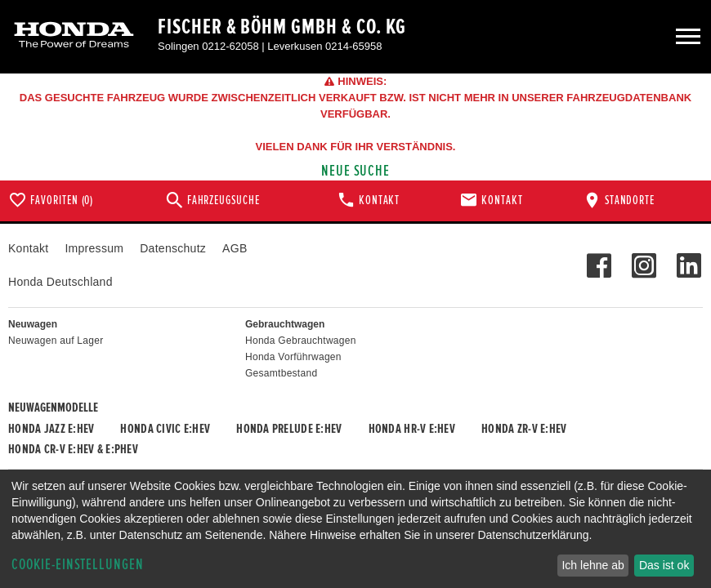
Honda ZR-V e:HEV (524, 429)
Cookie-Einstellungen (78, 565)
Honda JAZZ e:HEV (51, 429)
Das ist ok (664, 565)
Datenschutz (173, 248)
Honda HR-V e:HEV (412, 429)
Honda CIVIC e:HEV (165, 429)
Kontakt (28, 248)
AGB (235, 248)
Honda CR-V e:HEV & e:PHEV (73, 449)
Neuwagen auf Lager (56, 341)
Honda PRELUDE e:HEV (289, 429)
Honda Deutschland (60, 282)
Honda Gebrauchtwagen (301, 341)
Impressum (94, 248)
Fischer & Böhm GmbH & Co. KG (282, 27)
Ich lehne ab (592, 565)
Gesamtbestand (281, 373)
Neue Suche (356, 171)
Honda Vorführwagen (293, 357)
